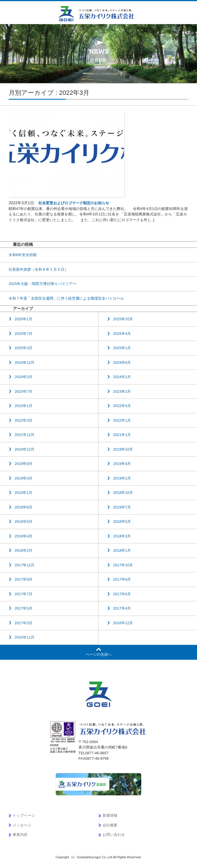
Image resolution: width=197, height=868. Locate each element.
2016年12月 (123, 623)
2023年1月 (23, 406)
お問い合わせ (114, 835)
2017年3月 (23, 623)
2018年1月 (122, 550)
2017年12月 (24, 565)
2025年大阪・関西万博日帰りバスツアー (43, 284)
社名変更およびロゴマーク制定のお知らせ (74, 203)
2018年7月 (122, 507)
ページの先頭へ (99, 654)
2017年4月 (122, 608)
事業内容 (20, 835)
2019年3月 (23, 478)
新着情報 (110, 815)
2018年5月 (122, 522)
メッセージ (22, 825)
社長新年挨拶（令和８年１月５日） (38, 269)
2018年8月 (23, 507)
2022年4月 (122, 406)
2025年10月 (123, 319)
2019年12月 (24, 449)
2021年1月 (122, 435)
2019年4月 (122, 464)
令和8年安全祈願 (23, 255)
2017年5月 (23, 608)
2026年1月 (23, 319)
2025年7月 (23, 334)
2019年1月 (23, 493)
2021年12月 (24, 435)
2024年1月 (122, 377)
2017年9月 (23, 579)
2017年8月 (122, 579)
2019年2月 (122, 478)
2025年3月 (23, 348)
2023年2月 (122, 391)
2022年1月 (122, 420)
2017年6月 (122, 594)
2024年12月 (24, 363)
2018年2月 (23, 550)
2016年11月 (24, 637)
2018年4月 (23, 536)
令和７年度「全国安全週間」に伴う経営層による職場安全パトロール (66, 298)
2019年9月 (23, 464)
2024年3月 (23, 377)
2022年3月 (23, 420)
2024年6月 (122, 363)
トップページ (24, 815)
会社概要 (110, 825)
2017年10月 (123, 565)
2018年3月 (122, 536)
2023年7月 (23, 391)
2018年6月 (23, 522)
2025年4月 (122, 334)
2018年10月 (123, 493)
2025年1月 (122, 348)
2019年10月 (123, 449)
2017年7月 (23, 594)
